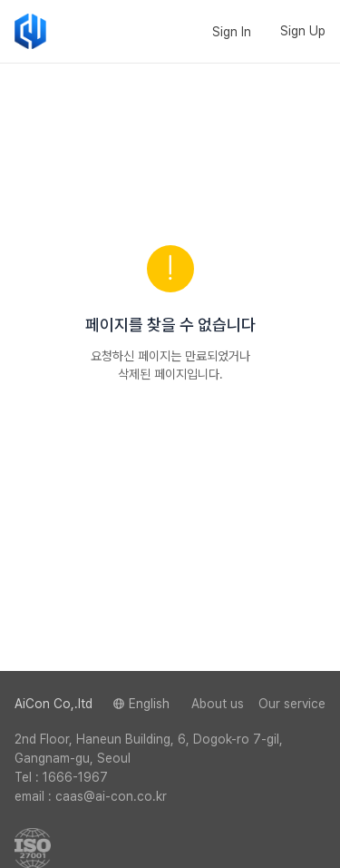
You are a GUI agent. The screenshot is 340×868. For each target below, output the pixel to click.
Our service (292, 704)
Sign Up (303, 31)
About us (218, 704)
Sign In (232, 32)
